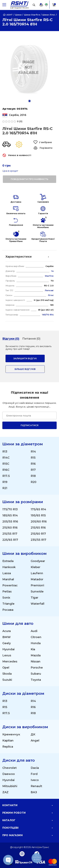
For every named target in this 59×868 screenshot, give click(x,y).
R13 (5, 452)
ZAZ (5, 792)
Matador (37, 579)
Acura (7, 631)
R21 (5, 488)
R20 (34, 482)
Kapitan (8, 741)
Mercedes (10, 662)
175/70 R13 (10, 509)
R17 (33, 470)
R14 (33, 452)
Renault (36, 786)
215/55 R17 (10, 534)
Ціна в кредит (10, 171)
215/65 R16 (38, 528)
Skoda (7, 674)
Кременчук (11, 734)
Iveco (35, 780)
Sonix (6, 598)
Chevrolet (10, 768)
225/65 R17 (10, 540)
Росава (8, 610)
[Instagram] (22, 854)
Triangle (8, 604)
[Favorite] (46, 5)
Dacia (35, 768)
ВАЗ (34, 792)
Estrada (8, 561)
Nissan (36, 662)
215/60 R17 (38, 534)
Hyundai (8, 649)
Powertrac (10, 585)
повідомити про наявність (29, 179)
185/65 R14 (10, 515)
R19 (5, 482)
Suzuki (7, 680)
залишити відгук (25, 358)
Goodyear (38, 561)
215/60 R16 (10, 528)
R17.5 (6, 476)
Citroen (36, 637)
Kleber (35, 567)
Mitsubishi (10, 786)
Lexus (7, 655)
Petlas (7, 592)
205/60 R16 (39, 522)
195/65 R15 (38, 515)
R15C (6, 464)
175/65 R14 (38, 509)
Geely (7, 643)
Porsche (37, 668)
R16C (6, 470)
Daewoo (9, 774)
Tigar (34, 598)
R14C (6, 458)
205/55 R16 (10, 522)
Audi (34, 631)
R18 (33, 476)
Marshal (8, 579)
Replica (8, 747)
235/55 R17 (38, 540)
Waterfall (38, 604)
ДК (33, 734)
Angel (35, 741)
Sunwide (37, 592)
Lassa (7, 573)
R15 (33, 458)
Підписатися (30, 425)
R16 (33, 464)
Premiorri (37, 585)
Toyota (36, 680)
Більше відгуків (25, 369)
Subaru (36, 674)
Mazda (36, 655)
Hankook (9, 567)
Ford (34, 774)
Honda (36, 643)
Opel (6, 668)
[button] (29, 101)
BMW (7, 637)
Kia (33, 649)
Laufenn (37, 573)
